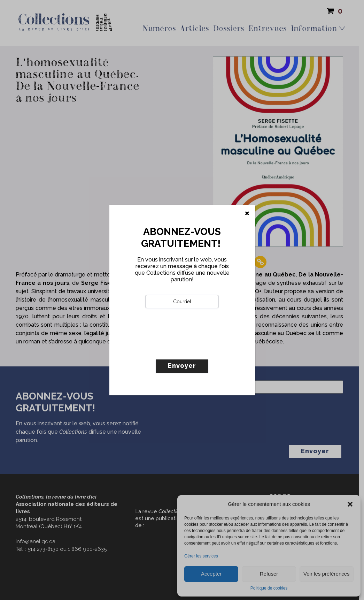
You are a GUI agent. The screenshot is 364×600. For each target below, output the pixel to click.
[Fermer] (247, 213)
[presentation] (199, 348)
